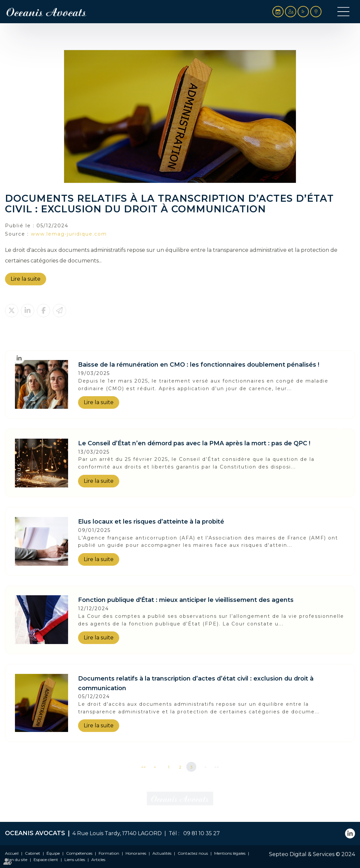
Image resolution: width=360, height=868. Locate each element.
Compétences (79, 853)
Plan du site (16, 860)
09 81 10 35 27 (200, 833)
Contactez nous (193, 853)
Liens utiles (75, 860)
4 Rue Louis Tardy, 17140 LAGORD (117, 833)
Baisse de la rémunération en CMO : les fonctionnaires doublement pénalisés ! (199, 364)
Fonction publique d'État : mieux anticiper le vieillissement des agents (186, 600)
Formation (109, 853)
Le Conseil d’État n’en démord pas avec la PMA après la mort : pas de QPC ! (194, 443)
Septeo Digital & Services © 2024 (312, 854)
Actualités (162, 853)
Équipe (53, 853)
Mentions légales (230, 853)
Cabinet (33, 853)
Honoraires (136, 853)
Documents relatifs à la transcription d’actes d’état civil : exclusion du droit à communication (196, 683)
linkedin (19, 358)
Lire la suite (26, 279)
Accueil (12, 853)
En (341, 439)
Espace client (46, 860)
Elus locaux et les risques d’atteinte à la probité (151, 521)
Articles (98, 860)
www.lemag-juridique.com (69, 234)
